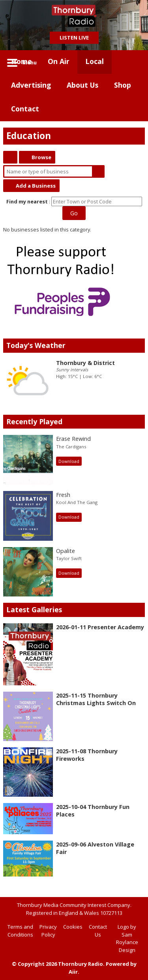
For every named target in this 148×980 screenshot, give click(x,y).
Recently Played (34, 421)
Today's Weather (36, 345)
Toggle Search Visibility (133, 62)
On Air (59, 61)
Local (95, 61)
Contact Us (98, 931)
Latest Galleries (34, 609)
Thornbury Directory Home (10, 157)
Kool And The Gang (77, 502)
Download (69, 461)
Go (74, 213)
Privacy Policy (48, 931)
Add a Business (36, 186)
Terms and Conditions (20, 931)
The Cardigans (71, 447)
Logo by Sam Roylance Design (127, 938)
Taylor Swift (69, 558)
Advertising (31, 85)
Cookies (73, 927)
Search (98, 171)
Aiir (73, 972)
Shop (123, 85)
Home (22, 61)
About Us (82, 85)
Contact (25, 109)
